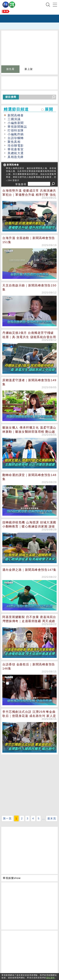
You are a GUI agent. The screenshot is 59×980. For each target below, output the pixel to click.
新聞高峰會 (16, 115)
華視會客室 (16, 149)
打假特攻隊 (16, 130)
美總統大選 (16, 153)
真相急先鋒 (16, 157)
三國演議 (14, 119)
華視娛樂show (12, 878)
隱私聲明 (51, 978)
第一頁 (7, 818)
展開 (49, 109)
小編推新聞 (16, 123)
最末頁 (52, 818)
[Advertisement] (29, 785)
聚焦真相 (14, 142)
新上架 (29, 69)
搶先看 (10, 69)
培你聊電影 (16, 146)
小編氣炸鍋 (16, 134)
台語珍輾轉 (16, 138)
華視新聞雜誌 (17, 127)
